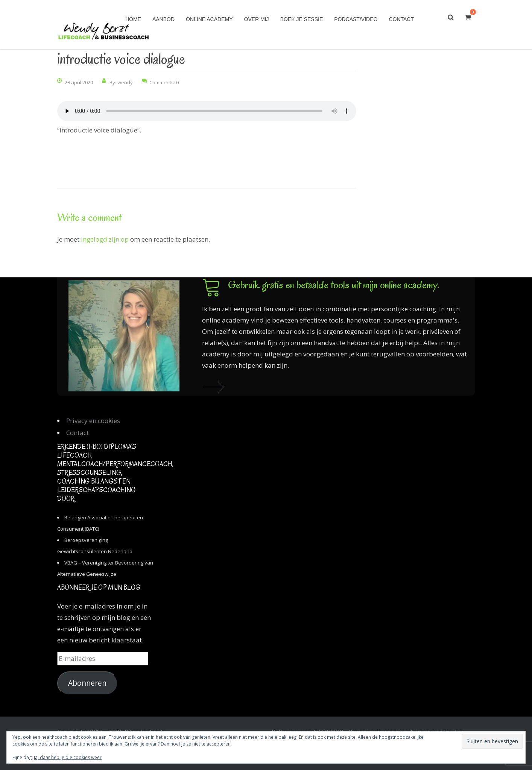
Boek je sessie (302, 19)
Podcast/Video (356, 19)
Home (133, 19)
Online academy (209, 19)
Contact (401, 19)
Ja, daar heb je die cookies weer (68, 757)
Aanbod (163, 19)
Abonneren (87, 683)
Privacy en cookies (93, 421)
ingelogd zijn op (105, 239)
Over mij (257, 19)
